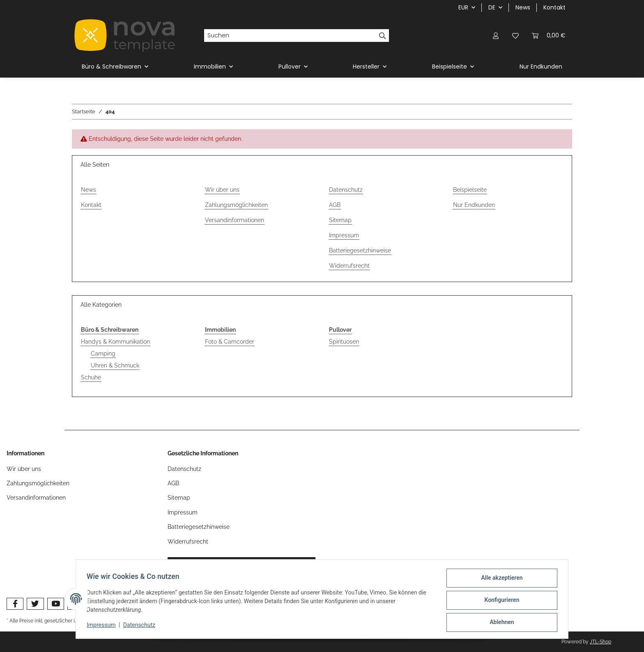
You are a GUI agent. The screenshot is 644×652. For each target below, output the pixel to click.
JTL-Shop (600, 642)
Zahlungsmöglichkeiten (236, 205)
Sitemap (340, 220)
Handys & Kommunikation (115, 342)
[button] (496, 36)
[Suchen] (290, 36)
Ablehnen (499, 623)
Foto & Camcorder (230, 342)
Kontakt (554, 7)
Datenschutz (142, 627)
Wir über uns (222, 190)
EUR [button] (463, 7)
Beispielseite (470, 190)
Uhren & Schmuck (115, 365)
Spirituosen (344, 342)
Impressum (103, 627)
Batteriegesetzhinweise (360, 250)
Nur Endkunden (541, 67)
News (523, 7)
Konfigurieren (499, 601)
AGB (335, 205)
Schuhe (91, 377)
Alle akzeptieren (499, 580)
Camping (103, 354)
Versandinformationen (235, 220)
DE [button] (492, 7)
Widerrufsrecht (349, 266)
